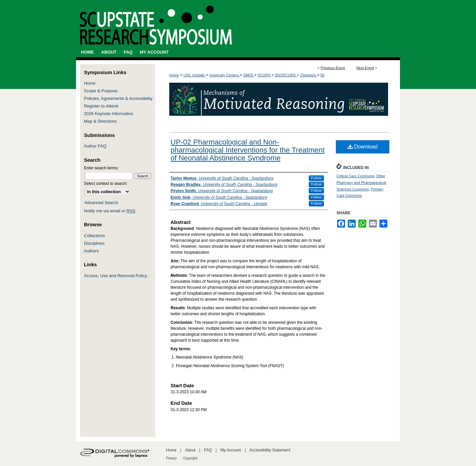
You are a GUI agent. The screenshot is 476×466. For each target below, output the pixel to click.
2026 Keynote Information (109, 114)
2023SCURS (286, 75)
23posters (309, 75)
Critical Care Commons (355, 176)
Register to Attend (101, 106)
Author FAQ (95, 146)
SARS (249, 75)
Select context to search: (106, 184)
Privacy (171, 458)
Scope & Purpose (101, 91)
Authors (91, 251)
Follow (316, 178)
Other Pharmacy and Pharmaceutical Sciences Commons (361, 183)
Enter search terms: (101, 168)
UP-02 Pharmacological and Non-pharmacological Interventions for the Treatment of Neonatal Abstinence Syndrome (248, 150)
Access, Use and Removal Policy (116, 276)
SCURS (264, 75)
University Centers (225, 75)
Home (174, 75)
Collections (95, 236)
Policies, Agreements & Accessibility (118, 98)
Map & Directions (100, 121)
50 (322, 75)
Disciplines (94, 243)
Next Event (365, 68)
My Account (231, 450)
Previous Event (333, 68)
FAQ (208, 450)
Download (363, 147)
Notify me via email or (110, 211)
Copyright (190, 458)
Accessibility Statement (270, 450)
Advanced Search (101, 203)
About (190, 450)
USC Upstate (195, 75)
